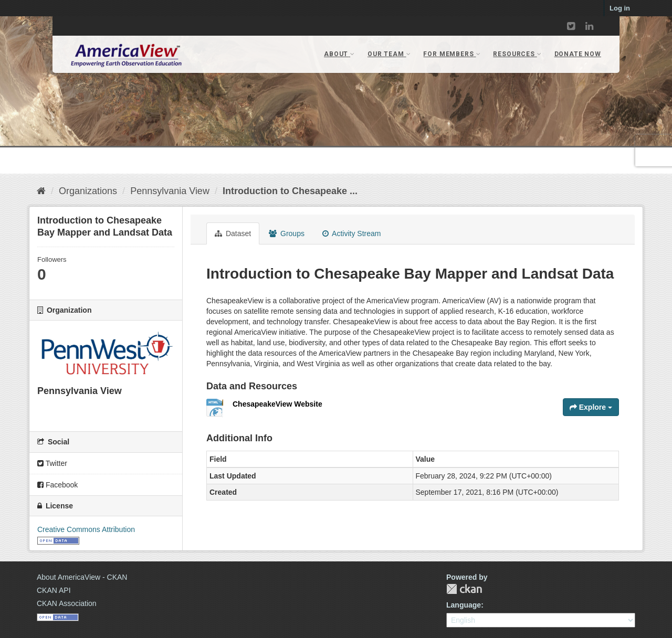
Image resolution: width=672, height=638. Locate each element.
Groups (287, 233)
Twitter (52, 463)
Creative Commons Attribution (86, 529)
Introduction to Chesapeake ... (290, 191)
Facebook (57, 485)
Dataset (233, 233)
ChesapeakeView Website (277, 404)
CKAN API (54, 590)
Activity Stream (351, 233)
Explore (591, 407)
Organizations (88, 191)
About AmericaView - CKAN (82, 577)
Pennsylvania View (170, 191)
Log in (620, 8)
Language (464, 605)
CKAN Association (67, 603)
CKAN (464, 589)
